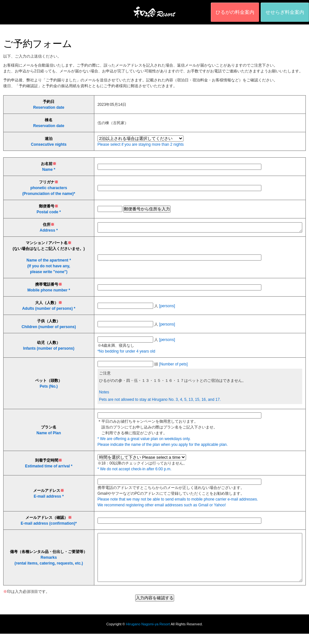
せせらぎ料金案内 (285, 12)
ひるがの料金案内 (235, 12)
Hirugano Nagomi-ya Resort (148, 634)
